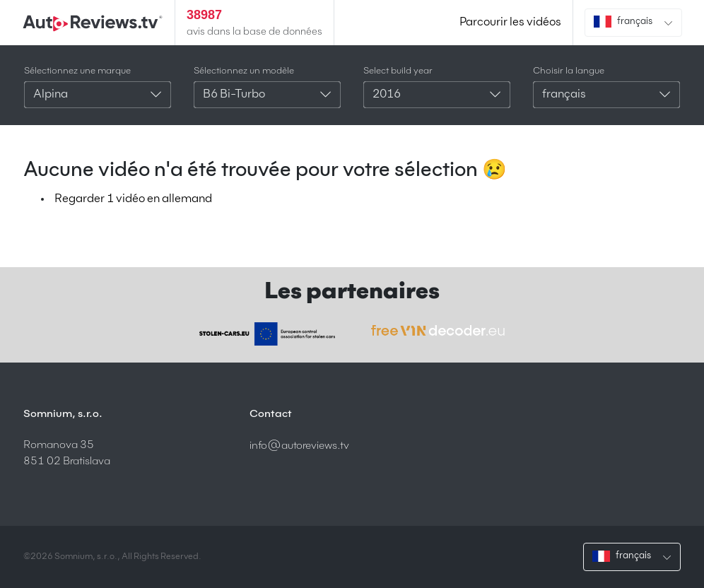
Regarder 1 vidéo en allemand (133, 199)
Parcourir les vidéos (510, 23)
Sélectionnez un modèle (244, 71)
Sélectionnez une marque (77, 71)
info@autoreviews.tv (299, 446)
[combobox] (98, 95)
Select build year (398, 71)
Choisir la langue (569, 71)
